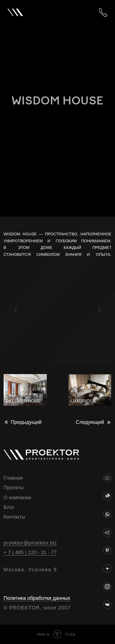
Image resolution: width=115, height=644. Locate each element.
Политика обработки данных (37, 598)
